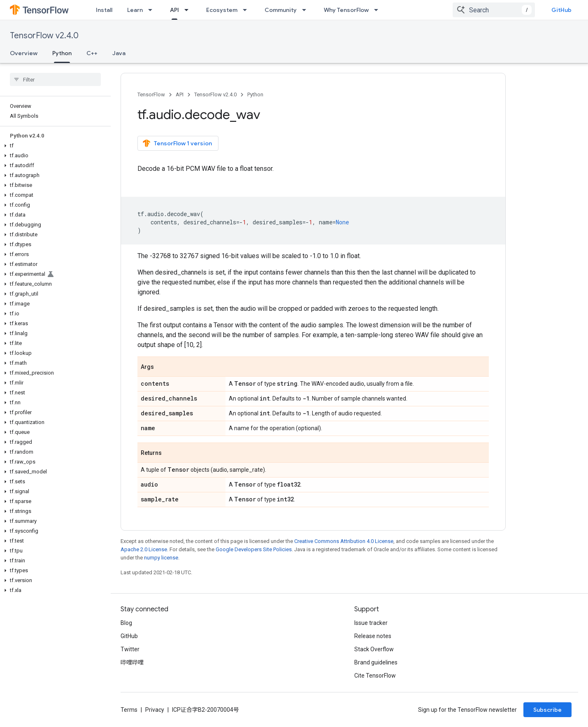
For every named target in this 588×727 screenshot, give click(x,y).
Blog (126, 623)
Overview (24, 53)
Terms (129, 710)
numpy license (161, 558)
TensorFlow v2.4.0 (44, 36)
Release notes (373, 636)
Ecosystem (222, 10)
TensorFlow (151, 94)
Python (255, 94)
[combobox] (494, 10)
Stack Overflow (374, 649)
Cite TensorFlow (375, 676)
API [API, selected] (174, 10)
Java (119, 53)
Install (104, 10)
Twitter (130, 649)
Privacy (155, 710)
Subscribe (547, 710)
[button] (54, 146)
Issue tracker (371, 623)
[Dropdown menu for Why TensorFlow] (379, 10)
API (180, 94)
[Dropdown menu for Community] (307, 10)
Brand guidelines (376, 662)
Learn (135, 10)
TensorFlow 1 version (177, 143)
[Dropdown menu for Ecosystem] (247, 10)
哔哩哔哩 (132, 662)
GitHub (561, 10)
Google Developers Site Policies (254, 549)
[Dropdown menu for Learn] (153, 10)
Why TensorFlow (346, 10)
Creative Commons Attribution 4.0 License (344, 541)
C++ (92, 53)
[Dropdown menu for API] (189, 10)
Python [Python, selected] (62, 53)
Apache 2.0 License (144, 549)
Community (281, 10)
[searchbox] (55, 79)
